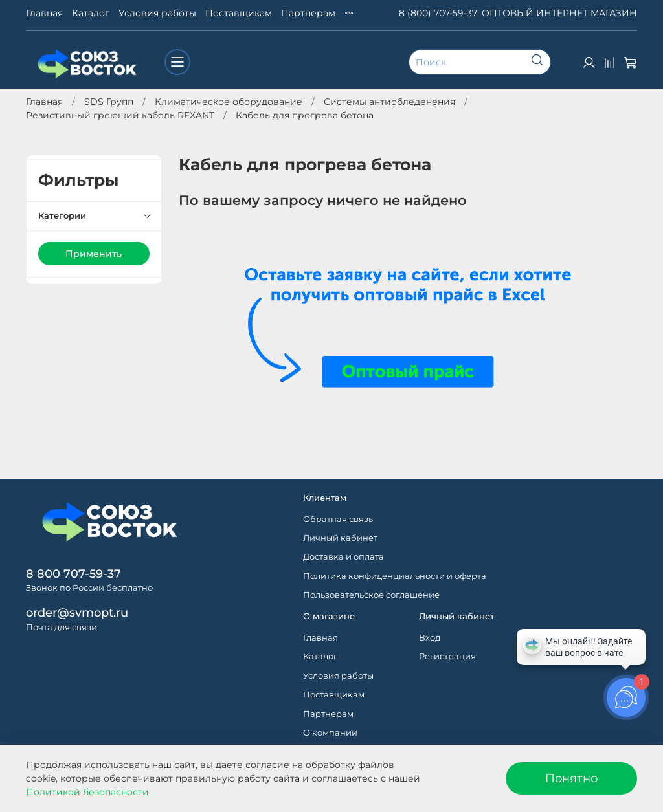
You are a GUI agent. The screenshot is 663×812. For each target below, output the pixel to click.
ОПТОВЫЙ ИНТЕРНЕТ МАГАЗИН (559, 13)
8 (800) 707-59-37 (438, 13)
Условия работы (157, 13)
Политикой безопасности (87, 792)
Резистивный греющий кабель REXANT (120, 115)
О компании (330, 733)
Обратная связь (338, 519)
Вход (430, 638)
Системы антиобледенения (389, 102)
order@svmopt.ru (77, 612)
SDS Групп (109, 102)
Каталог (91, 13)
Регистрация (447, 656)
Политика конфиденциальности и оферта (395, 576)
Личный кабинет (340, 538)
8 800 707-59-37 (73, 574)
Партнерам (308, 13)
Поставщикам (239, 13)
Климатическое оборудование (229, 102)
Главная (44, 13)
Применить (94, 254)
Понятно (571, 778)
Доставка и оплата (343, 557)
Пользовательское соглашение (371, 595)
